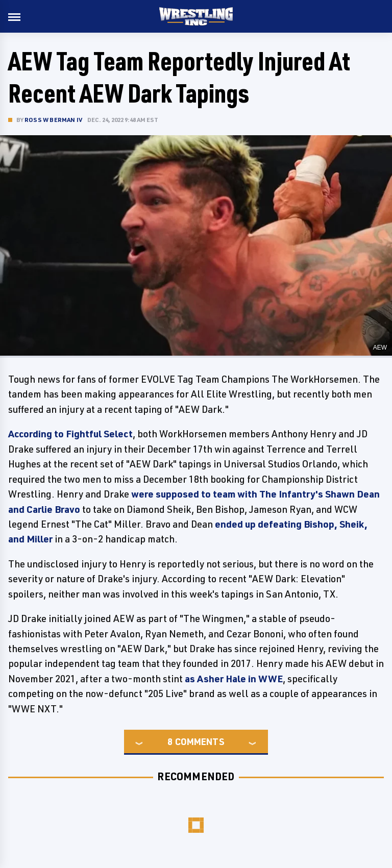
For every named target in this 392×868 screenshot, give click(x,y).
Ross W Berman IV (53, 120)
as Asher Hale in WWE (234, 679)
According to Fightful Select (70, 434)
